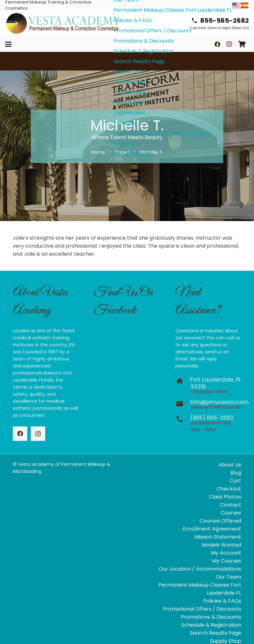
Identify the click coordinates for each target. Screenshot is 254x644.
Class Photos (225, 497)
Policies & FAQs (222, 601)
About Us (230, 465)
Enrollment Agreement (212, 529)
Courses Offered (220, 521)
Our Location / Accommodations (200, 569)
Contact (231, 505)
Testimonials (129, 82)
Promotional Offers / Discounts (202, 609)
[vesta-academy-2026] (63, 23)
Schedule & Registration (211, 625)
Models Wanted (221, 545)
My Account (226, 553)
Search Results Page (139, 61)
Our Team (229, 577)
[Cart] (242, 44)
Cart (235, 481)
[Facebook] (217, 44)
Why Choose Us (133, 154)
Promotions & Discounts (211, 617)
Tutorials (124, 123)
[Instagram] (229, 44)
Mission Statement (218, 537)
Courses (231, 513)
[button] (8, 44)
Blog (236, 473)
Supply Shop (129, 72)
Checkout (229, 489)
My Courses (227, 561)
